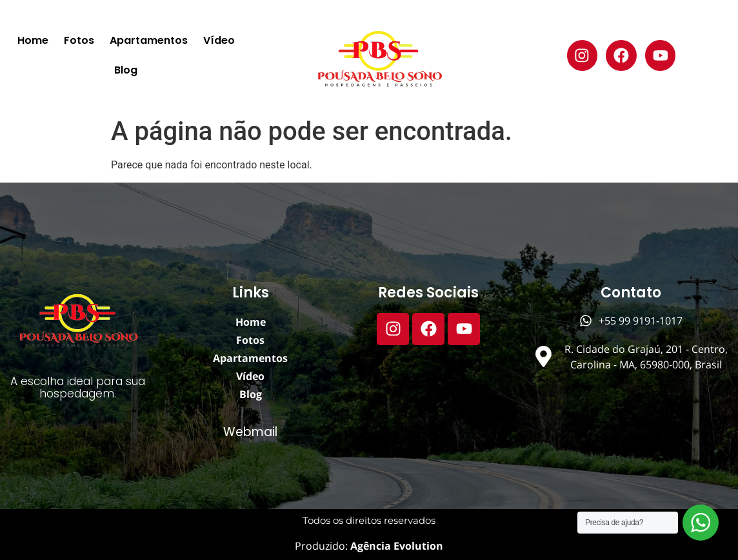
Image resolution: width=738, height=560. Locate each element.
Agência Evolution (395, 546)
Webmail (250, 432)
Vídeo (219, 40)
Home (33, 40)
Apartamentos (149, 40)
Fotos (79, 40)
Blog (126, 70)
